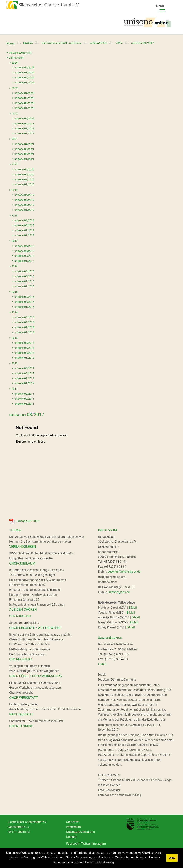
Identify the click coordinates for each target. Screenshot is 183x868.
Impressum (73, 827)
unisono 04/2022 (24, 119)
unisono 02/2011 (24, 399)
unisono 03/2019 (24, 200)
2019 (15, 190)
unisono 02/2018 (24, 230)
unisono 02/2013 (24, 353)
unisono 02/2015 (24, 302)
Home (10, 43)
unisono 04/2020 (24, 169)
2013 (15, 338)
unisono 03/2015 (24, 297)
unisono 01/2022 (24, 133)
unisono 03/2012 (24, 373)
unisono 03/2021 (24, 149)
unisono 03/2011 (24, 394)
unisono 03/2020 (24, 174)
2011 (15, 389)
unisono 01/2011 (24, 404)
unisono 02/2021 (24, 154)
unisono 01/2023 (24, 108)
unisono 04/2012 (24, 368)
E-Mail (133, 608)
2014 (15, 312)
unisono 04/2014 (24, 317)
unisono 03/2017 (24, 251)
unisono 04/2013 (24, 343)
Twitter (86, 844)
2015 (15, 292)
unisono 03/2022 (24, 123)
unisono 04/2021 (24, 144)
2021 (15, 139)
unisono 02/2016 (24, 281)
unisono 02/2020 (24, 179)
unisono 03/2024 (24, 73)
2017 (119, 43)
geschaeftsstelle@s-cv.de (124, 572)
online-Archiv (98, 43)
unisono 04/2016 (24, 271)
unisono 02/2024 (24, 78)
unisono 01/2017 (24, 261)
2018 (15, 215)
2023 (15, 88)
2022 (15, 114)
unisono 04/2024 (24, 68)
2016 (15, 266)
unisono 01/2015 (24, 307)
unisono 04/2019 (24, 195)
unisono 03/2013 (24, 348)
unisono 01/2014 (24, 332)
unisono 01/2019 (24, 210)
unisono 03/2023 (24, 98)
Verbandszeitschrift (20, 53)
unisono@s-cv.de (119, 592)
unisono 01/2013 (24, 358)
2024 (15, 63)
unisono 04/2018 (24, 220)
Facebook (73, 844)
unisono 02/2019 (24, 205)
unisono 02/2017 (24, 256)
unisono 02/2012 (24, 378)
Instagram (99, 844)
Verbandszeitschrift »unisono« (61, 43)
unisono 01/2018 (24, 235)
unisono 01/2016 (24, 286)
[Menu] (162, 9)
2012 (15, 363)
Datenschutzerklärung (81, 832)
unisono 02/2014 (24, 327)
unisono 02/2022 (24, 128)
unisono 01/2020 (24, 184)
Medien (28, 43)
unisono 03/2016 (24, 276)
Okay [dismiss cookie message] (172, 858)
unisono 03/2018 (24, 225)
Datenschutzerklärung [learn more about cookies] (100, 862)
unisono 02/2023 (24, 103)
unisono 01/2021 (24, 159)
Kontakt (71, 837)
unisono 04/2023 (24, 93)
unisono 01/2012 (24, 383)
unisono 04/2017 (24, 246)
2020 (15, 164)
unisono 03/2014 (24, 322)
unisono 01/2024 (24, 83)
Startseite (72, 822)
